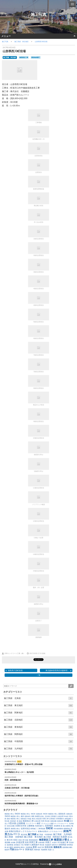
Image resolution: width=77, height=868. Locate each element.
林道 (33, 819)
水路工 (48, 842)
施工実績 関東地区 (38, 714)
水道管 (54, 843)
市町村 (17, 814)
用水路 (47, 821)
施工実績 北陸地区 (38, 721)
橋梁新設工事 (24, 57)
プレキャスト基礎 (47, 824)
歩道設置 (60, 816)
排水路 (47, 816)
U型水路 (12, 823)
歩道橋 (13, 843)
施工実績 (32, 834)
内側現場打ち (39, 826)
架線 (8, 819)
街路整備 (29, 847)
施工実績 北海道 (38, 699)
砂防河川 (55, 845)
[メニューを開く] (72, 4)
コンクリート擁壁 (33, 823)
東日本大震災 (12, 840)
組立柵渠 (10, 847)
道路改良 (39, 814)
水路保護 (41, 843)
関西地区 (37, 850)
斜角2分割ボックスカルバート (23, 831)
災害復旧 (54, 816)
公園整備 (30, 826)
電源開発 (44, 850)
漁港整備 (10, 845)
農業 (22, 816)
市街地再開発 (58, 829)
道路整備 (65, 847)
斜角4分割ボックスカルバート (50, 831)
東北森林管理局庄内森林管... (59, 670)
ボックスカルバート (61, 824)
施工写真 (39, 14)
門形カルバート (17, 849)
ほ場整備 (21, 823)
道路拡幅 (68, 819)
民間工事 (46, 819)
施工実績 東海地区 (38, 728)
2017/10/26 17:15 (34, 653)
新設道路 (24, 835)
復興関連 (67, 829)
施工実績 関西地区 (38, 735)
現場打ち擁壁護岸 (32, 845)
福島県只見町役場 (14, 670)
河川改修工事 (63, 842)
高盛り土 (51, 850)
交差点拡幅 (11, 826)
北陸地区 (13, 821)
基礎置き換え (40, 816)
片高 (22, 845)
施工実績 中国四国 (38, 742)
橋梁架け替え (9, 814)
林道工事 (22, 840)
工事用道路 (41, 829)
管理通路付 (60, 819)
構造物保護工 (36, 57)
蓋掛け (23, 847)
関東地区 (29, 849)
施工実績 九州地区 (38, 750)
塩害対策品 (25, 829)
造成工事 (41, 847)
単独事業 (57, 826)
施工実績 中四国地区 (45, 835)
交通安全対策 (21, 826)
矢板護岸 (48, 845)
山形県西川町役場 (41, 42)
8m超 (66, 816)
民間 (43, 821)
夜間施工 (34, 829)
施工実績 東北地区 (22, 42)
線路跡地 (17, 847)
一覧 (39, 675)
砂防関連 (62, 845)
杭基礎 (64, 837)
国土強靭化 (67, 826)
